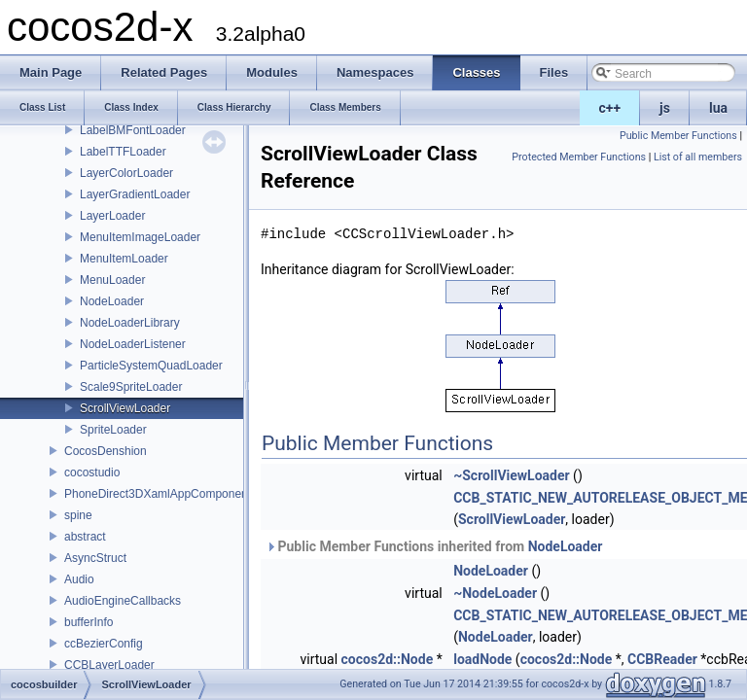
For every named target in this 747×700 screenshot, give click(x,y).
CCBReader (662, 659)
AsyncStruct (95, 558)
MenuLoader (112, 280)
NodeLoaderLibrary (130, 323)
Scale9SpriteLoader (131, 387)
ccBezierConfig (104, 644)
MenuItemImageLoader (140, 237)
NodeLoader (112, 301)
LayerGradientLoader (135, 194)
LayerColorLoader (126, 173)
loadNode (482, 659)
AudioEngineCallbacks (123, 601)
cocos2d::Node (388, 659)
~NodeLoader (495, 593)
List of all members (698, 157)
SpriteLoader (113, 430)
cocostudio (92, 472)
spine (78, 515)
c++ (610, 108)
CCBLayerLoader (109, 665)
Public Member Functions (678, 136)
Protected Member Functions (579, 157)
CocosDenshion (106, 451)
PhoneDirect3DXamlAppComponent (158, 494)
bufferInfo (89, 622)
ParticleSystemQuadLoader (151, 366)
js (665, 108)
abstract (85, 537)
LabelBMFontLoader (133, 130)
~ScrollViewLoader (511, 475)
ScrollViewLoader (125, 408)
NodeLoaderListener (133, 344)
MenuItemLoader (124, 259)
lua (718, 108)
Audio (79, 579)
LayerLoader (112, 216)
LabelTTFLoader (123, 152)
